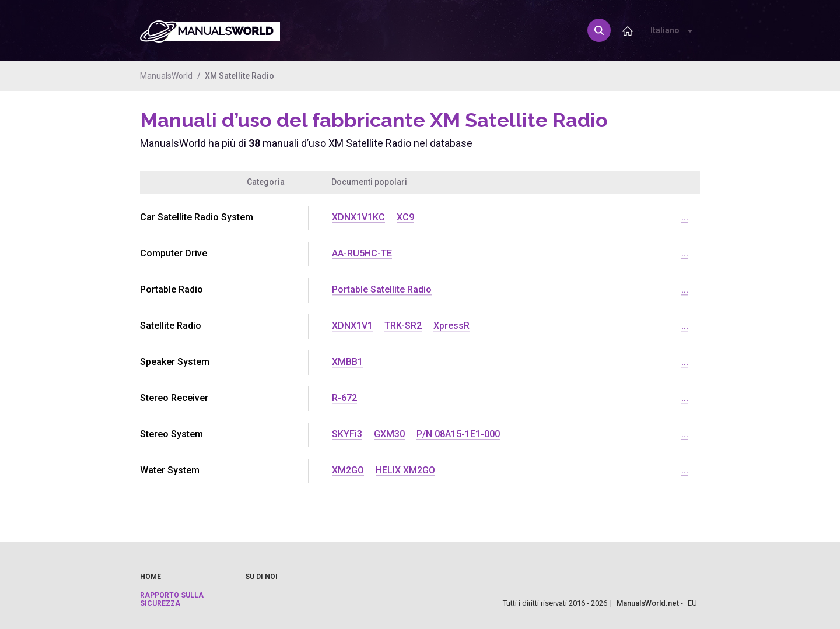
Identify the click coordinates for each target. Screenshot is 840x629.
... (685, 217)
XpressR (452, 326)
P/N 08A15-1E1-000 (458, 434)
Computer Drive (174, 253)
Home (150, 577)
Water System (170, 470)
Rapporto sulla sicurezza (172, 599)
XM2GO (348, 470)
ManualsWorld (166, 76)
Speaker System (175, 362)
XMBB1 (347, 362)
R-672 (344, 398)
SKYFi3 (347, 434)
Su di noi (261, 577)
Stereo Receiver (174, 398)
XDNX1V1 (352, 326)
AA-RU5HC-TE (362, 253)
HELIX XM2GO (405, 470)
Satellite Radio (171, 326)
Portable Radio (171, 289)
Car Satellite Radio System (197, 217)
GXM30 (389, 434)
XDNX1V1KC (358, 217)
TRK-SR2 (403, 326)
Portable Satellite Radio (382, 289)
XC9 (405, 217)
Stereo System (171, 434)
